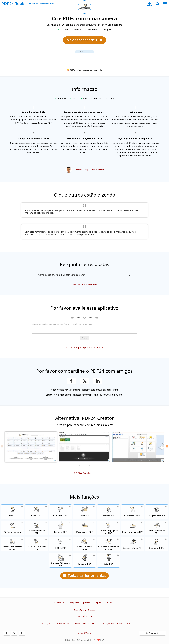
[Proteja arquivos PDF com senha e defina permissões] (60, 528)
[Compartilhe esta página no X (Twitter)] (84, 381)
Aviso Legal (45, 623)
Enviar (85, 338)
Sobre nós (59, 603)
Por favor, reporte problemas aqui (83, 348)
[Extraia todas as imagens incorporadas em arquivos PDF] (36, 528)
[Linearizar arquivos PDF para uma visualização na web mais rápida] (60, 560)
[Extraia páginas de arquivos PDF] (157, 528)
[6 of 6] (93, 466)
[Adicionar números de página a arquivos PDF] (109, 544)
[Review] (84, 328)
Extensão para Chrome (84, 610)
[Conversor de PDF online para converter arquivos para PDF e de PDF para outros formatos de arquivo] (133, 512)
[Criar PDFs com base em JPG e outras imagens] (157, 512)
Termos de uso (63, 623)
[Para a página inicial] (13, 4)
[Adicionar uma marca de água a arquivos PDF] (84, 544)
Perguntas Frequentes (80, 603)
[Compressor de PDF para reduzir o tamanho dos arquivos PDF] (60, 512)
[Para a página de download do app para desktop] (150, 4)
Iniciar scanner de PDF (85, 40)
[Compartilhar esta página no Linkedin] (98, 381)
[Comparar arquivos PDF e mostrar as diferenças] (157, 544)
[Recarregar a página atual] (84, 7)
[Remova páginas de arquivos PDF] (133, 528)
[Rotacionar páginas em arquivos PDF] (109, 528)
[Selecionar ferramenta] (165, 4)
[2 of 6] (80, 466)
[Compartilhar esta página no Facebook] (71, 381)
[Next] (167, 446)
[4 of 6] (86, 466)
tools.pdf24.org (84, 633)
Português (154, 633)
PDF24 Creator (83, 473)
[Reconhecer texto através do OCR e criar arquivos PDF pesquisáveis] (60, 544)
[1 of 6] (76, 466)
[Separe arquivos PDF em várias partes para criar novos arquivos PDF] (36, 512)
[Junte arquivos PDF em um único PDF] (12, 512)
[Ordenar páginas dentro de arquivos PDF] (12, 544)
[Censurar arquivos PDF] (84, 560)
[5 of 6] (90, 466)
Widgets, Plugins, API (84, 616)
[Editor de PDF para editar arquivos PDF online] (84, 512)
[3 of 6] (83, 466)
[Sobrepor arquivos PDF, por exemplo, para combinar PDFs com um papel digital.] (133, 544)
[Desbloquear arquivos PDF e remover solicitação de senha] (84, 528)
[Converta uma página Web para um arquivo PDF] (36, 544)
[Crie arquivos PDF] (109, 560)
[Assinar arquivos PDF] (109, 512)
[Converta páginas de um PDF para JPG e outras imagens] (12, 528)
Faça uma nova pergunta (84, 285)
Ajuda (99, 603)
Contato (111, 603)
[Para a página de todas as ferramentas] (41, 4)
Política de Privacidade (86, 623)
